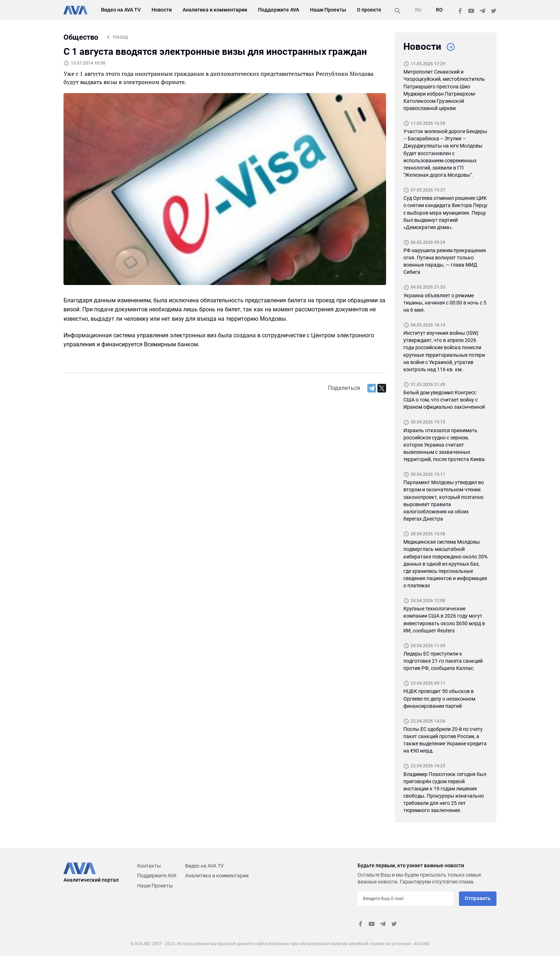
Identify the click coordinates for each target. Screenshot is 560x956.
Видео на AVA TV (121, 10)
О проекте (369, 10)
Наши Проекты (328, 10)
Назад (120, 37)
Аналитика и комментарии (215, 10)
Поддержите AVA (279, 10)
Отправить (478, 898)
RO (439, 10)
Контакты (149, 866)
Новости (162, 10)
